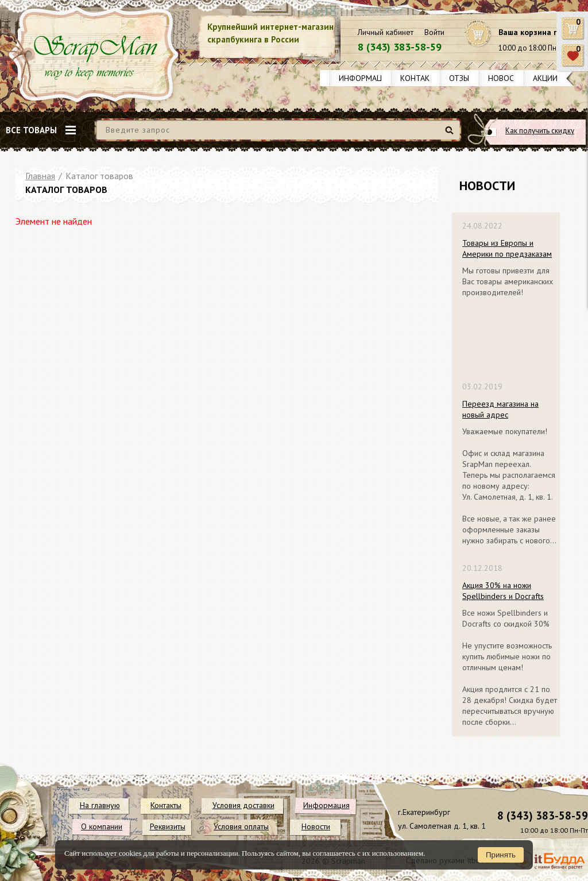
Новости (506, 78)
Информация (365, 78)
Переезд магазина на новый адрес (500, 409)
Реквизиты (168, 826)
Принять (501, 855)
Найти (451, 135)
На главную (100, 805)
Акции (545, 78)
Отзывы (464, 78)
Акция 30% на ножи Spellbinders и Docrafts (503, 591)
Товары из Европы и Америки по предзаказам (507, 248)
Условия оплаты (241, 826)
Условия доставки (243, 805)
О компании (102, 826)
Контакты (420, 78)
